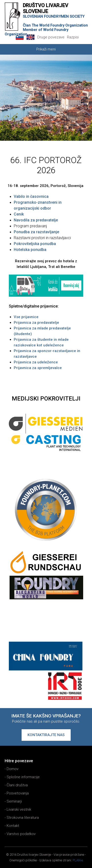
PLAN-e (78, 860)
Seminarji (14, 801)
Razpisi (73, 37)
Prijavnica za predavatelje (36, 323)
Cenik (19, 214)
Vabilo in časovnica (31, 196)
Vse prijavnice (26, 317)
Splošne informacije (23, 777)
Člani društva (17, 785)
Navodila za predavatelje (36, 220)
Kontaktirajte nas (46, 735)
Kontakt (13, 826)
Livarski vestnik (19, 809)
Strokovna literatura (23, 818)
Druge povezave (51, 37)
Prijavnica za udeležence (36, 362)
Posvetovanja (18, 793)
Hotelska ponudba (30, 250)
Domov (13, 769)
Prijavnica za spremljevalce (38, 368)
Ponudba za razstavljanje (36, 232)
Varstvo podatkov (21, 834)
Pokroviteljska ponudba (35, 244)
